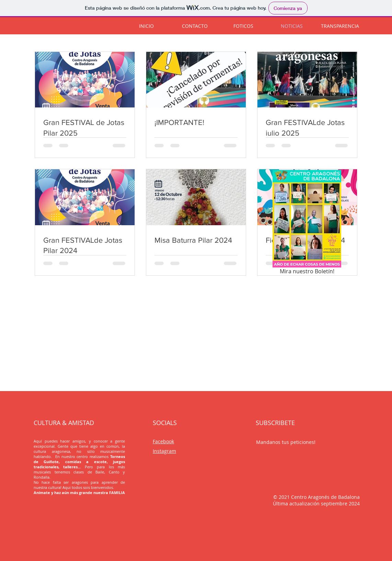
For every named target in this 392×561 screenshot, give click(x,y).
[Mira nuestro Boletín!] (307, 223)
